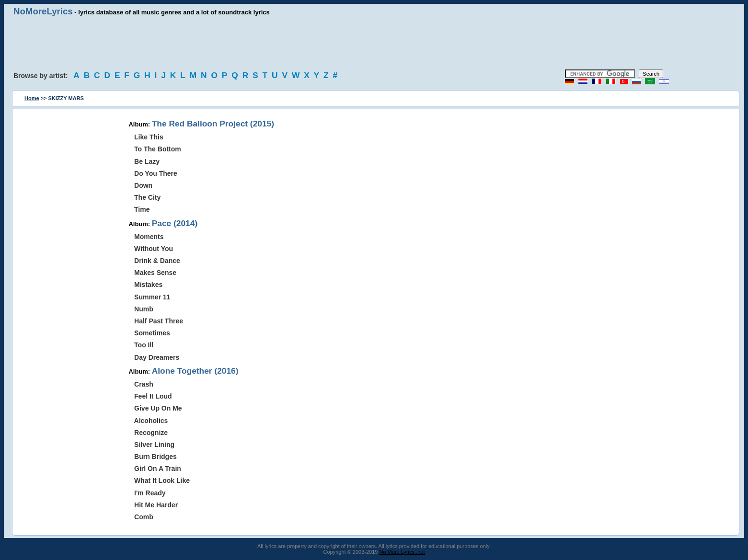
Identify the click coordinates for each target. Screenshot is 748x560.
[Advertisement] (374, 43)
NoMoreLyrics (43, 11)
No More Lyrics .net (402, 552)
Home (32, 98)
